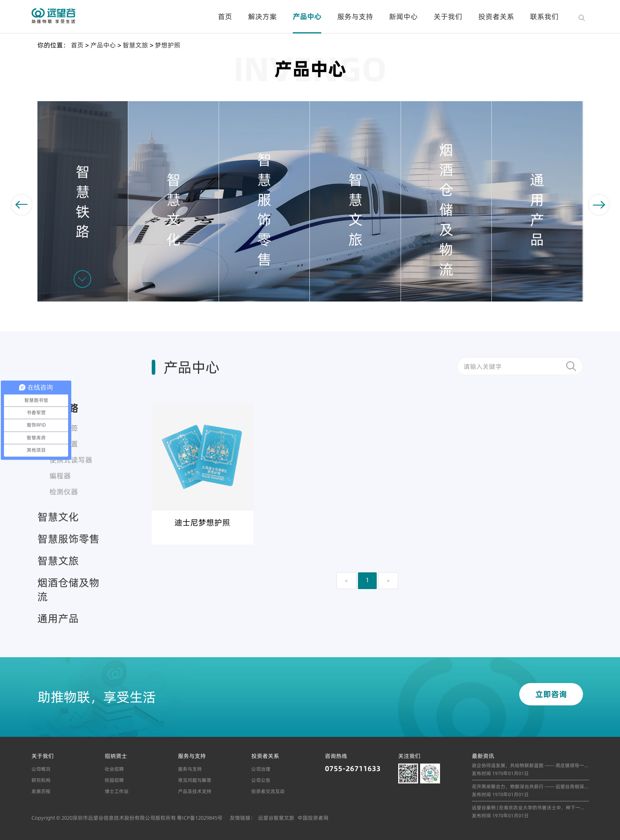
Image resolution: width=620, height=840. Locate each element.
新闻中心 (403, 17)
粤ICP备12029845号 (200, 818)
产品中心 (307, 17)
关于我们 (448, 17)
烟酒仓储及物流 (68, 589)
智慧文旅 (135, 45)
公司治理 (261, 769)
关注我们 (409, 756)
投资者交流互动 (268, 791)
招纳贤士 (116, 756)
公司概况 (41, 769)
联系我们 (544, 17)
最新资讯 (483, 756)
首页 (225, 17)
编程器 (60, 476)
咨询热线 (336, 756)
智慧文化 (58, 517)
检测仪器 (64, 492)
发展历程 (41, 791)
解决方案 (262, 17)
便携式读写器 (71, 460)
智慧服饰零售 (68, 539)
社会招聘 (114, 769)
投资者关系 (496, 17)
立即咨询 (551, 694)
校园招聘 (114, 780)
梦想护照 (168, 45)
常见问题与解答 (195, 780)
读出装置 (64, 444)
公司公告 (261, 780)
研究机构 (41, 780)
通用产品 (58, 618)
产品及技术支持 (195, 791)
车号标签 (64, 428)
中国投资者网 (313, 818)
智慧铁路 (58, 408)
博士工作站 (117, 791)
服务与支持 (355, 17)
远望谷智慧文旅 (276, 818)
